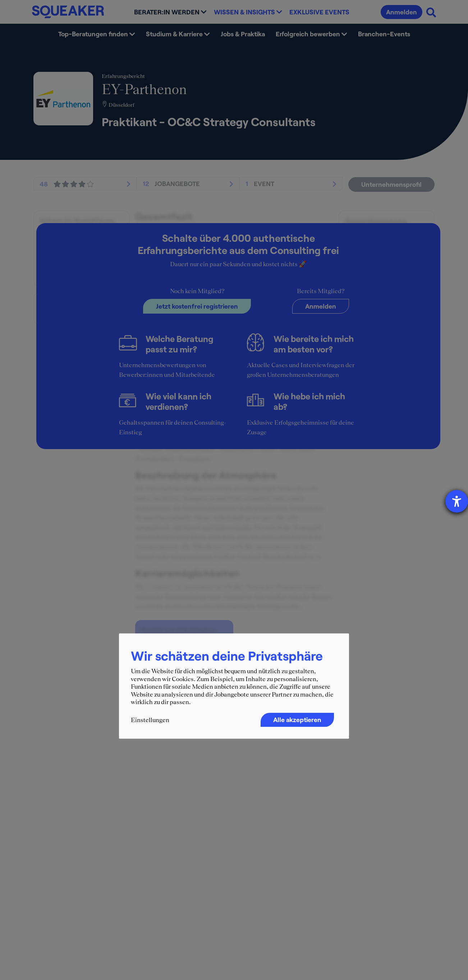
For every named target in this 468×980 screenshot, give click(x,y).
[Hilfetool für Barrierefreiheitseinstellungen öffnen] (457, 501)
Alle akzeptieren (297, 720)
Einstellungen (150, 720)
